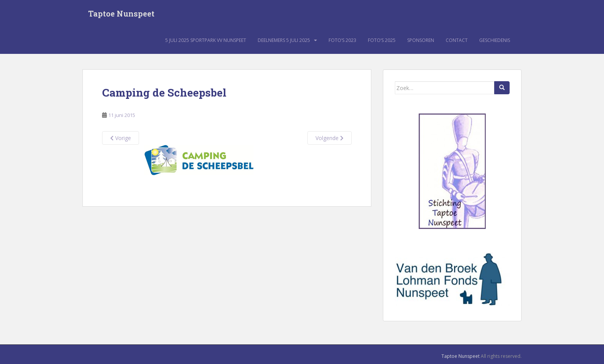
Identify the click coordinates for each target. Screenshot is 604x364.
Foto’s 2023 (342, 40)
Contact (457, 40)
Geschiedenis (495, 40)
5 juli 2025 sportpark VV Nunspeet (206, 40)
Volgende (330, 138)
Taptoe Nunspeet (121, 13)
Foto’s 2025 (382, 40)
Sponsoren (421, 40)
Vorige (121, 138)
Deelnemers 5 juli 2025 (284, 40)
